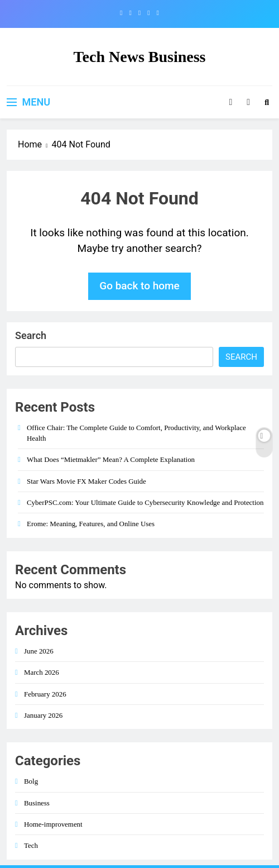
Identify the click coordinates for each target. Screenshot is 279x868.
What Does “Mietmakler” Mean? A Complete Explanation (111, 459)
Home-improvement (53, 824)
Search (31, 335)
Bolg (31, 781)
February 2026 (45, 694)
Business (37, 803)
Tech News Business (139, 57)
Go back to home (139, 286)
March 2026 (42, 672)
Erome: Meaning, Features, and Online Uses (91, 524)
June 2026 (39, 651)
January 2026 (43, 715)
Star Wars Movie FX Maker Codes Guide (86, 481)
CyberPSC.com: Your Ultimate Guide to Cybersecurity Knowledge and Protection (145, 502)
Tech (31, 845)
